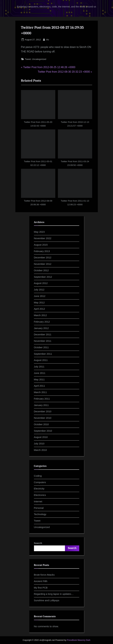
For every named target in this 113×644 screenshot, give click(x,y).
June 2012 (40, 296)
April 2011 (39, 386)
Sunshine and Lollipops (47, 600)
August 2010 (41, 437)
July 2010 (39, 444)
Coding (38, 476)
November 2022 (43, 238)
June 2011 (40, 373)
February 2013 (42, 251)
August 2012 (41, 283)
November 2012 (43, 264)
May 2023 (39, 232)
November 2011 (43, 341)
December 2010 (43, 411)
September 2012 (43, 277)
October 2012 (41, 270)
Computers (40, 482)
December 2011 (43, 334)
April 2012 (39, 309)
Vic (48, 39)
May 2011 (39, 379)
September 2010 (43, 431)
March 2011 (40, 392)
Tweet (28, 59)
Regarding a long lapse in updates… (54, 594)
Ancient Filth (41, 581)
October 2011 (41, 347)
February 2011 (42, 399)
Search (38, 543)
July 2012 (39, 290)
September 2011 (43, 354)
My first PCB (41, 588)
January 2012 (41, 328)
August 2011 (41, 360)
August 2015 (41, 245)
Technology (40, 514)
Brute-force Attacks (44, 575)
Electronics (40, 495)
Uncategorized (39, 59)
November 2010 (43, 418)
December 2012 (43, 257)
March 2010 (40, 450)
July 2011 (39, 367)
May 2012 (39, 302)
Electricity (39, 489)
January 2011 (41, 405)
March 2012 (40, 315)
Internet (38, 501)
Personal (39, 508)
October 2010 (41, 424)
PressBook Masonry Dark (79, 640)
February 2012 (42, 322)
